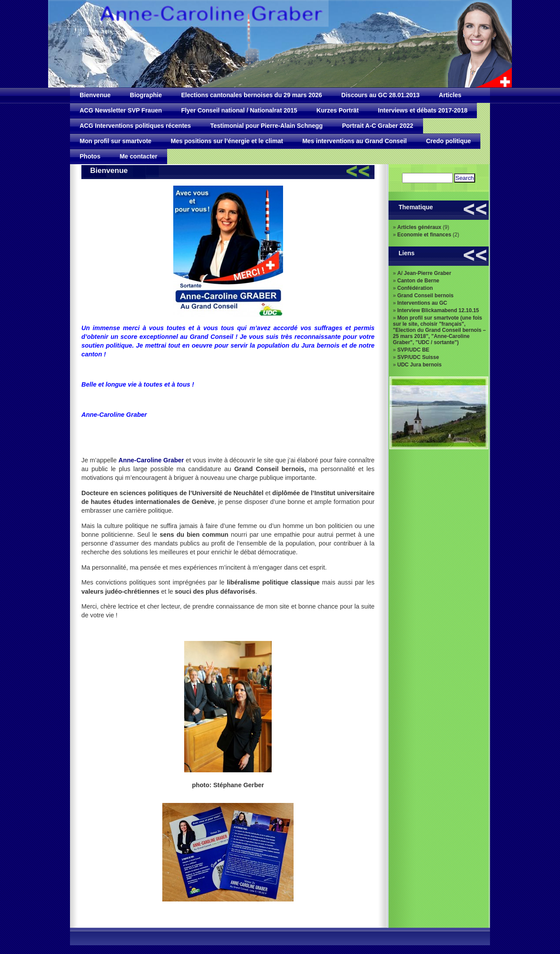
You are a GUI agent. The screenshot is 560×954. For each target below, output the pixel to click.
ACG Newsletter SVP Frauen (121, 110)
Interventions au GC (422, 303)
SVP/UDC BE (413, 350)
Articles (450, 95)
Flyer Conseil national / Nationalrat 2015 (239, 110)
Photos (90, 156)
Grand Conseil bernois (425, 296)
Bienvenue (95, 95)
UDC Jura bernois (419, 365)
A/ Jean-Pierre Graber (424, 273)
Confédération (415, 288)
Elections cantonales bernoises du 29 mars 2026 (252, 95)
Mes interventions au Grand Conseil (355, 141)
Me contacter (138, 156)
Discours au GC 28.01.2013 (380, 95)
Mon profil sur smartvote (115, 141)
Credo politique (449, 141)
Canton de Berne (418, 281)
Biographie (146, 95)
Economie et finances (424, 235)
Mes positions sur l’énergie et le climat (227, 141)
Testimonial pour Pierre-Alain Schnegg (266, 126)
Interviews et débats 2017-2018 (423, 110)
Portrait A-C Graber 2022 (378, 126)
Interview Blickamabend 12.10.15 (438, 310)
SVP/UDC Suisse (418, 357)
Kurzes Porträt (337, 110)
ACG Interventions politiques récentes (135, 126)
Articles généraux (419, 227)
